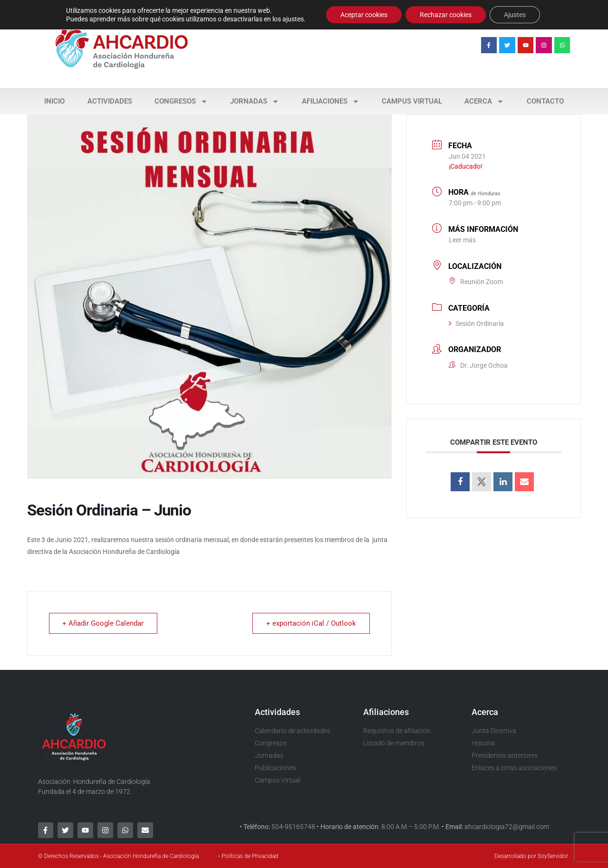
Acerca (484, 101)
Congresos (181, 101)
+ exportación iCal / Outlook (311, 623)
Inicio (54, 101)
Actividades (110, 101)
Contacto (545, 101)
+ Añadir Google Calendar (103, 623)
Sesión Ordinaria (476, 324)
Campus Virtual (412, 101)
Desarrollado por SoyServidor (531, 856)
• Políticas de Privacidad (248, 856)
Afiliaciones (331, 101)
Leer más (462, 240)
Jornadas (255, 101)
